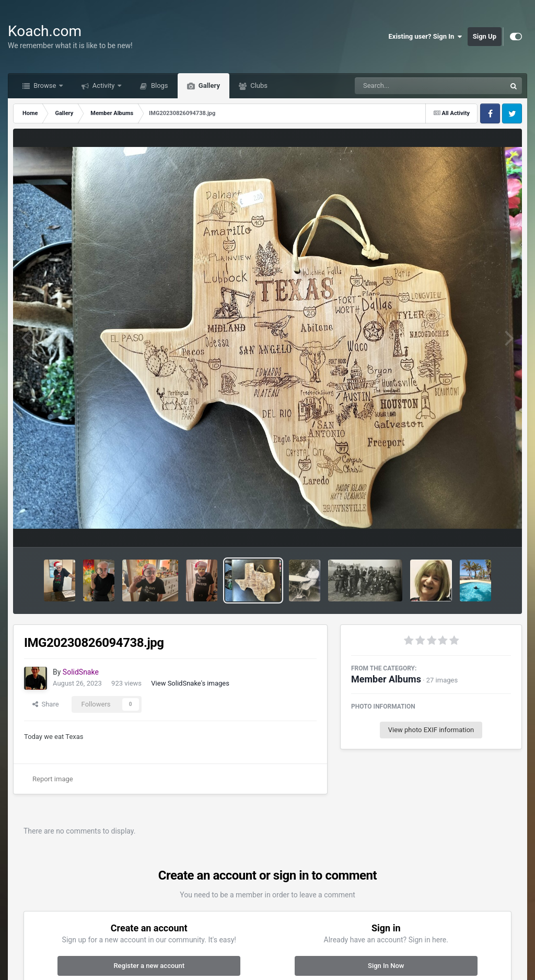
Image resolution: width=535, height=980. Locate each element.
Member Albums (386, 679)
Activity (104, 86)
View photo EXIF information (431, 730)
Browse (45, 86)
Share (46, 704)
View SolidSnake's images (190, 683)
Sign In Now (386, 966)
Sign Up (485, 36)
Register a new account (149, 966)
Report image (53, 779)
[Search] (404, 86)
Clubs (258, 86)
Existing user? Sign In (426, 37)
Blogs (159, 86)
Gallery (208, 86)
